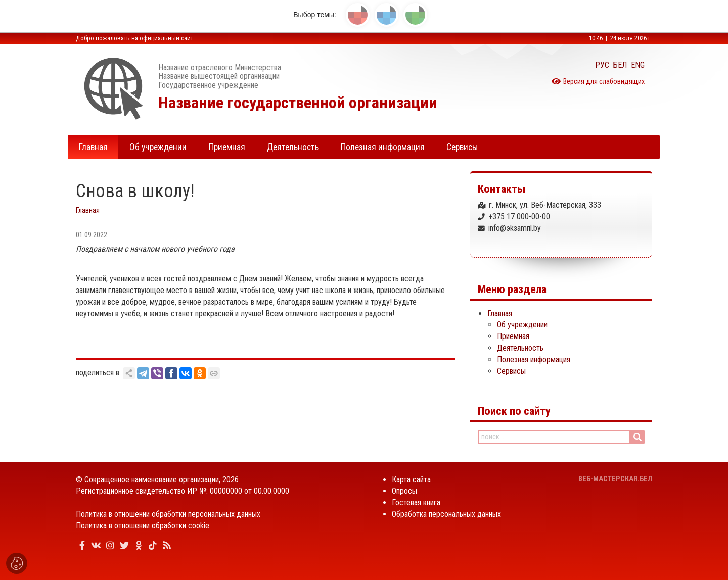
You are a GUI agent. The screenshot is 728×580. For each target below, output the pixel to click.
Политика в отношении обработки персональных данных (168, 514)
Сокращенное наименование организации (152, 480)
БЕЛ (620, 65)
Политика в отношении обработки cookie (143, 526)
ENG (638, 65)
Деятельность (520, 348)
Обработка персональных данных (446, 514)
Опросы (404, 491)
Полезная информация (534, 359)
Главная (88, 210)
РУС (602, 65)
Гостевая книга (416, 502)
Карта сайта (411, 480)
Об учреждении (522, 325)
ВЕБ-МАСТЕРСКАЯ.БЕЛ (615, 479)
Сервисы (511, 371)
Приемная (513, 336)
